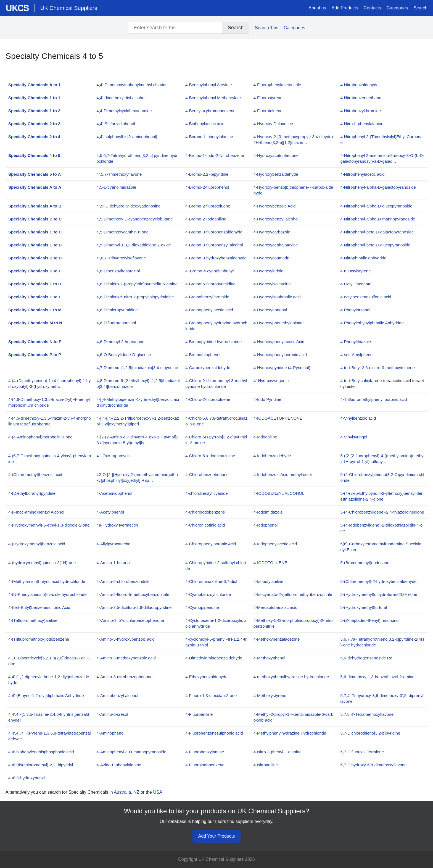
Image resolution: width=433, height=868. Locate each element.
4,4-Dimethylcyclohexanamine (124, 111)
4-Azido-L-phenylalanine (119, 765)
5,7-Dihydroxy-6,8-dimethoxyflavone (373, 765)
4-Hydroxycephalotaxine (276, 245)
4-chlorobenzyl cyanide (206, 493)
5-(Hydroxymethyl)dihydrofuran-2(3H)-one (379, 594)
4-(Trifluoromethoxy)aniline (33, 620)
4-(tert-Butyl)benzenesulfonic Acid (39, 607)
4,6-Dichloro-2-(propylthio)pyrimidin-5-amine (137, 284)
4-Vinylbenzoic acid (358, 418)
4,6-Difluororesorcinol (116, 323)
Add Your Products (217, 836)
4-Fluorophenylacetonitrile (277, 85)
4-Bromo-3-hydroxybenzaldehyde (216, 258)
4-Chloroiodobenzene (205, 512)
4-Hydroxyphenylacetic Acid (279, 342)
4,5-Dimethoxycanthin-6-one (123, 232)
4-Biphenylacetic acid (205, 124)
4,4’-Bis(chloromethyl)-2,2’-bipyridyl (41, 765)
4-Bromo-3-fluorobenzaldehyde (214, 232)
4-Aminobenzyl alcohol (118, 695)
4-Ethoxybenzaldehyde (206, 677)
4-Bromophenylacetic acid (209, 310)
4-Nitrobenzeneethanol (361, 98)
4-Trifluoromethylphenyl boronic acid (373, 399)
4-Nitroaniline (266, 765)
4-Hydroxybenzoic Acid (275, 206)
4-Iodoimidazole (268, 512)
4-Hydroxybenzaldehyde (276, 174)
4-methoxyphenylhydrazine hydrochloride (291, 677)
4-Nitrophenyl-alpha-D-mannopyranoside (378, 219)
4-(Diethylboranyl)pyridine (32, 493)
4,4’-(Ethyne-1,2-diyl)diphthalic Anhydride (46, 695)
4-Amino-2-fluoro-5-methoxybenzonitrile (133, 594)
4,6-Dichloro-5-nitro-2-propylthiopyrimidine (135, 297)
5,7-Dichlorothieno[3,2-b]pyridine (370, 733)
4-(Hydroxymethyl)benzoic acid (37, 544)
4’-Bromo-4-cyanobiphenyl (209, 271)
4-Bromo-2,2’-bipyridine (207, 174)
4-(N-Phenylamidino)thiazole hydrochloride (47, 594)
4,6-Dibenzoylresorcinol (118, 271)
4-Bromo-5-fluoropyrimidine (210, 284)
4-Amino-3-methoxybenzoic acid (126, 658)
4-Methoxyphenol (269, 658)
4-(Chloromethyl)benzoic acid (35, 474)
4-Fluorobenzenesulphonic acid (214, 733)
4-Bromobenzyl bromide (207, 297)
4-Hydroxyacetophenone (276, 155)
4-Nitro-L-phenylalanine (362, 124)
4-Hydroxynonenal (270, 310)
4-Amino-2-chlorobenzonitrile (123, 581)
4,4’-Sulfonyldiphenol (116, 124)
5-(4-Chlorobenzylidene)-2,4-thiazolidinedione (382, 512)
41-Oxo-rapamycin (114, 456)
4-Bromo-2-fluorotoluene (208, 206)
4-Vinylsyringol (354, 437)
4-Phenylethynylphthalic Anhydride (372, 323)
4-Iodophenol (266, 525)
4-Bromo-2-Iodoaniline (206, 219)
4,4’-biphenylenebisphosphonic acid (41, 752)
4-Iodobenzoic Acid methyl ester (283, 474)
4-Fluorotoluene (268, 111)
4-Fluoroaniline (199, 714)
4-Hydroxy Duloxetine (273, 124)
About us (317, 8)
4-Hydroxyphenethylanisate (279, 323)
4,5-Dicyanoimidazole (116, 187)
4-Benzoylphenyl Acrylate (208, 85)
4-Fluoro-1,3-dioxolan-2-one (211, 695)
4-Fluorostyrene (268, 98)
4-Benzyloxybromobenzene (210, 111)
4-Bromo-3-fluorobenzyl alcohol (214, 245)
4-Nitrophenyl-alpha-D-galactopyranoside (378, 187)
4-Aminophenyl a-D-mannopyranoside (132, 752)
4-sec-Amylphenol (357, 355)
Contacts (372, 8)
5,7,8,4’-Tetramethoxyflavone (367, 714)
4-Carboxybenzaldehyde (208, 368)
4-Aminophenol (111, 733)
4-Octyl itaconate (356, 284)
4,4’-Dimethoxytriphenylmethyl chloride (132, 85)
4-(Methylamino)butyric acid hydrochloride (47, 581)
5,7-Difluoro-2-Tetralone (362, 752)
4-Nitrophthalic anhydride (363, 258)
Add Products (345, 8)
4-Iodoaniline (265, 437)
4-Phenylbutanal (355, 310)
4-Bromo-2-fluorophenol (207, 187)
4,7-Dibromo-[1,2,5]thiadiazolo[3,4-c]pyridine (137, 368)
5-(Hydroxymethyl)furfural (364, 607)
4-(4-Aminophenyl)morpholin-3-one (40, 437)
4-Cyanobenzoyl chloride (208, 594)
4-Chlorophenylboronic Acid (211, 544)
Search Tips (266, 28)
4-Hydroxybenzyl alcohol (276, 219)
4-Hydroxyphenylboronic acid (280, 355)
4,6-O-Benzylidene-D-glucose (124, 355)
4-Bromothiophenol (203, 355)
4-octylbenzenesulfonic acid (366, 297)
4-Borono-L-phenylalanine (209, 137)
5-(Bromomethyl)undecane (365, 563)
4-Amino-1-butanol (114, 563)
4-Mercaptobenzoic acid (275, 607)
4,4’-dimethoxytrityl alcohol (121, 98)
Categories (397, 8)
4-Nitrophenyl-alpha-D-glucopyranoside (376, 206)
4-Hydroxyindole (268, 271)
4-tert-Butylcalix (354, 381)
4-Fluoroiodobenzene (205, 765)
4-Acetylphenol (110, 512)
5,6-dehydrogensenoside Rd (366, 658)
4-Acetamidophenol (114, 493)
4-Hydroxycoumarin (271, 258)
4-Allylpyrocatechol (114, 544)
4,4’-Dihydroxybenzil (27, 778)
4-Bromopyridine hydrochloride (213, 342)
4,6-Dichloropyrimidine (117, 310)
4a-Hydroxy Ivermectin (117, 525)
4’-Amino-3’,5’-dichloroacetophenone (130, 620)
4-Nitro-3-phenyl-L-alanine (278, 752)
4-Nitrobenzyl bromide (361, 111)
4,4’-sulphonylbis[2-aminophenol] (127, 137)
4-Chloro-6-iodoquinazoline (210, 456)
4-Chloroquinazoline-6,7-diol (211, 581)
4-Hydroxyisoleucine (272, 284)
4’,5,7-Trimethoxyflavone (119, 174)
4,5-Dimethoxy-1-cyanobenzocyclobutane (135, 219)
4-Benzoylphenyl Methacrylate (213, 98)
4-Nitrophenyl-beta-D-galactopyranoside (377, 232)
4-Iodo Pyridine (267, 399)
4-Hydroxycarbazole (272, 232)
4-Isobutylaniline (268, 581)
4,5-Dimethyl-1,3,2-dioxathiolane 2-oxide (134, 245)
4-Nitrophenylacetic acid (362, 174)
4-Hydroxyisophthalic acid (277, 297)
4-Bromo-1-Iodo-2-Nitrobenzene (215, 155)
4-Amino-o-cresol (112, 714)
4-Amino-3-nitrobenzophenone (125, 677)
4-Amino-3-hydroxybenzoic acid (126, 639)
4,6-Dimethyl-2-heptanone (121, 342)
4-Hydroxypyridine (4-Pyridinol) (282, 368)
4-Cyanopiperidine (202, 607)
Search (420, 8)
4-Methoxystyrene (270, 695)
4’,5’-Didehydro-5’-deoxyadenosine (129, 206)
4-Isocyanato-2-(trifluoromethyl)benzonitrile (293, 594)
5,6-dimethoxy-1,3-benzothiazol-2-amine (377, 677)
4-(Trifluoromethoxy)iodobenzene (39, 639)
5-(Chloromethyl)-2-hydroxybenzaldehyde (378, 581)
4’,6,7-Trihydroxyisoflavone (121, 258)
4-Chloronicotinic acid (205, 525)
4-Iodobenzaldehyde (272, 456)
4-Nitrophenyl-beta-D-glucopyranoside (375, 245)
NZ (136, 792)
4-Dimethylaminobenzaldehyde (214, 658)
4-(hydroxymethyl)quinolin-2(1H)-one (42, 563)
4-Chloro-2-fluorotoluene (208, 399)
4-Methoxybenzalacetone (277, 639)
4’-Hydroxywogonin (271, 381)
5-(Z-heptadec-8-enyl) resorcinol (370, 620)
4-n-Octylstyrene (355, 271)
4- (278, 418)
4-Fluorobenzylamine (205, 752)
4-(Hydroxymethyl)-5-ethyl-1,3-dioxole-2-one (49, 525)
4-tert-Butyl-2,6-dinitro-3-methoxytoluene (377, 368)
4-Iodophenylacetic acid (275, 544)
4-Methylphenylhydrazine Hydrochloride (290, 733)
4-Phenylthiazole (356, 342)
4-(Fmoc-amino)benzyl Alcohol (36, 512)
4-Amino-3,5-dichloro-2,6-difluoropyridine (134, 607)
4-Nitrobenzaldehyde (359, 85)
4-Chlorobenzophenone (207, 474)
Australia (122, 792)
